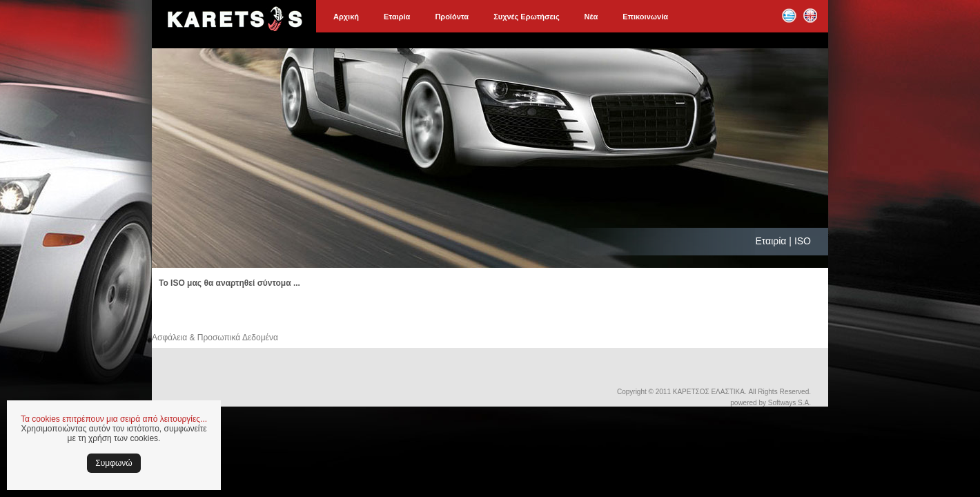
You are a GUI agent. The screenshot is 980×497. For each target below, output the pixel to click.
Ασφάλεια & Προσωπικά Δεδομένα (215, 338)
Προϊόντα (452, 17)
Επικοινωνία (645, 17)
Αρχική (346, 17)
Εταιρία (397, 17)
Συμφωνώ (114, 463)
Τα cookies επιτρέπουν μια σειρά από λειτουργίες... (114, 419)
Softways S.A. (790, 403)
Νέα (591, 17)
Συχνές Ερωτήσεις (526, 17)
